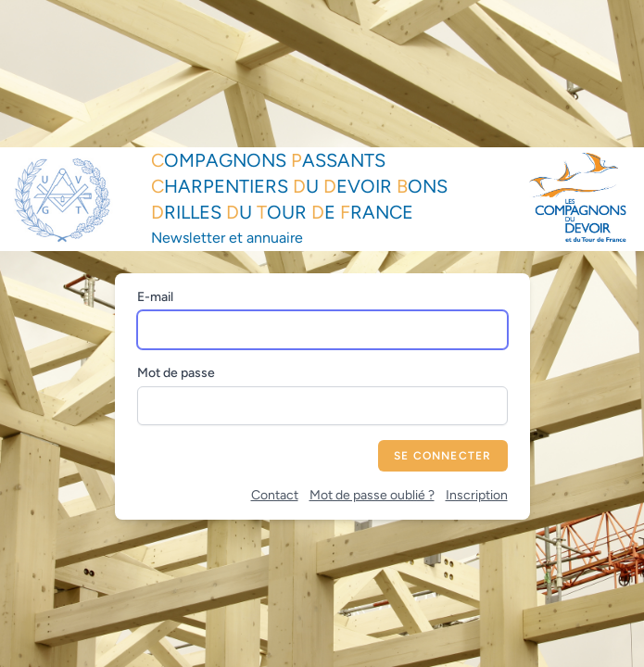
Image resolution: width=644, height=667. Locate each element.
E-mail (155, 297)
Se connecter (442, 456)
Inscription (477, 495)
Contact (275, 495)
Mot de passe (176, 373)
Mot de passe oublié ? (372, 495)
